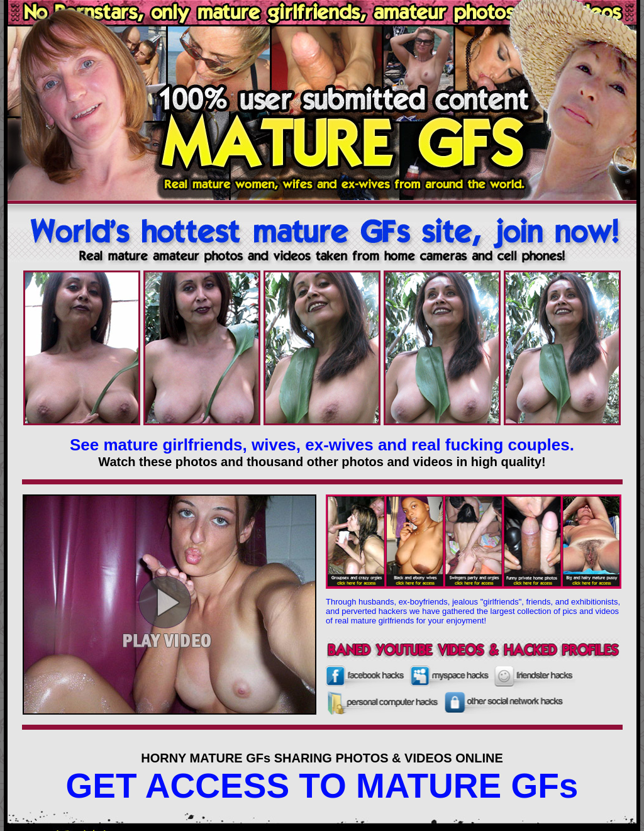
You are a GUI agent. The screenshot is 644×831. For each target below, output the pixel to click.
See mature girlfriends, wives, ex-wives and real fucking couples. (322, 445)
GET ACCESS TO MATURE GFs (322, 786)
